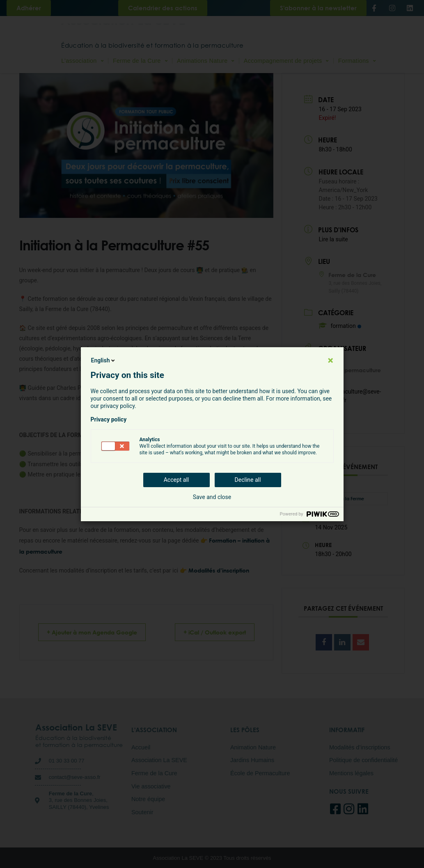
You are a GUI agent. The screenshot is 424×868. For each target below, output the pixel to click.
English (104, 360)
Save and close (212, 497)
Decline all (248, 480)
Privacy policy (109, 419)
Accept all (176, 480)
